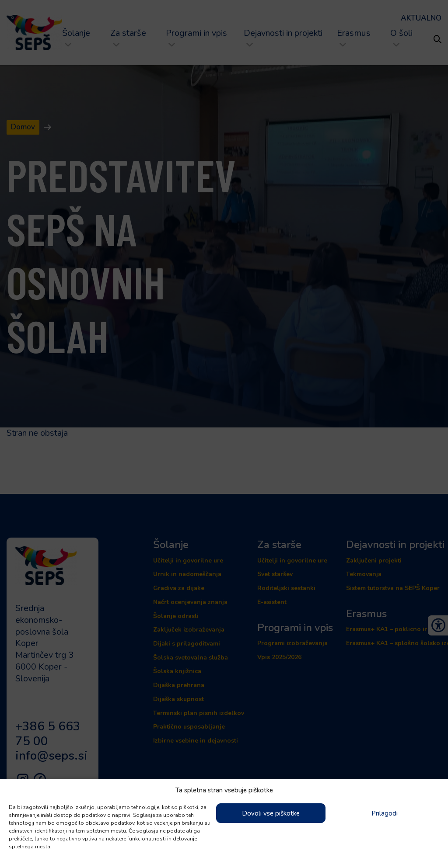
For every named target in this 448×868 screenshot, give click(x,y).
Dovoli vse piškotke (271, 813)
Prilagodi (385, 813)
